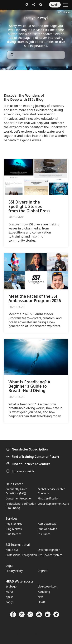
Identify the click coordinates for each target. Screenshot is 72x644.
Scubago (11, 586)
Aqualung (44, 592)
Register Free (14, 524)
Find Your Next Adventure (29, 464)
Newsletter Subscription (27, 449)
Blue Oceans (14, 534)
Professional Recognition (21, 555)
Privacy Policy (14, 571)
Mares (10, 592)
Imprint (43, 571)
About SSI (12, 550)
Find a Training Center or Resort (33, 457)
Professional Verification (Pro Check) (21, 506)
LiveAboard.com (48, 586)
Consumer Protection (19, 498)
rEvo (41, 597)
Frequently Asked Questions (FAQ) (17, 491)
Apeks (10, 597)
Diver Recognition (49, 550)
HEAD (41, 602)
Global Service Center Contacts (51, 491)
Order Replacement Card (53, 504)
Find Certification (49, 498)
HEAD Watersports (20, 581)
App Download (47, 524)
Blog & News (14, 529)
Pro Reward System (50, 555)
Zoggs (10, 602)
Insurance (44, 534)
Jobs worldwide (21, 471)
